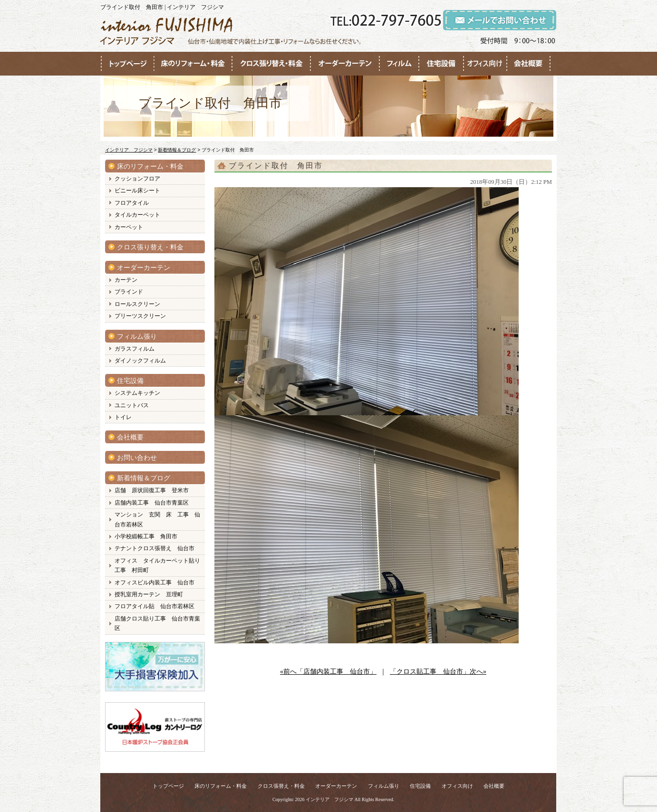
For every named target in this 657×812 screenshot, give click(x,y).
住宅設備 (130, 381)
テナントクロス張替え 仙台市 (155, 548)
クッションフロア (137, 179)
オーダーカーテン (144, 268)
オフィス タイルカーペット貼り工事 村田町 (157, 565)
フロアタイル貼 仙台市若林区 (155, 606)
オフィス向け (457, 786)
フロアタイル (132, 203)
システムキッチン (137, 393)
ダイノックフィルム (140, 361)
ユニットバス (132, 405)
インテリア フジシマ (329, 799)
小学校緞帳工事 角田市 (146, 536)
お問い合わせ (137, 458)
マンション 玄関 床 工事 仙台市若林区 (157, 519)
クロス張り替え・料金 (150, 247)
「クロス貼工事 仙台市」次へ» (438, 672)
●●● (127, 64)
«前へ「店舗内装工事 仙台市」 (328, 672)
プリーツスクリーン (140, 316)
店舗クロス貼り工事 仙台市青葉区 (157, 623)
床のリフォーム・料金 (150, 167)
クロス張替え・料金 (281, 786)
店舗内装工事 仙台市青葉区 (152, 503)
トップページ (168, 786)
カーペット (129, 227)
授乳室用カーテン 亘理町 (149, 594)
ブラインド (129, 292)
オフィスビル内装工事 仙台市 (155, 583)
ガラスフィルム (135, 349)
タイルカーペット (137, 215)
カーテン (126, 280)
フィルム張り (137, 337)
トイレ (123, 417)
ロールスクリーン (137, 304)
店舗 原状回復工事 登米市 (152, 490)
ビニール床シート (137, 191)
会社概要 (130, 437)
